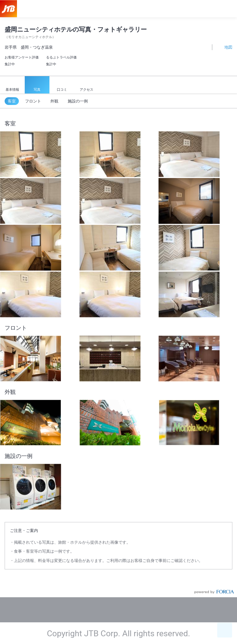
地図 (225, 47)
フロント (33, 101)
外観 (54, 101)
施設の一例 (78, 101)
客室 (12, 101)
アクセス (87, 85)
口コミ (62, 85)
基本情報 (12, 85)
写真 (37, 85)
